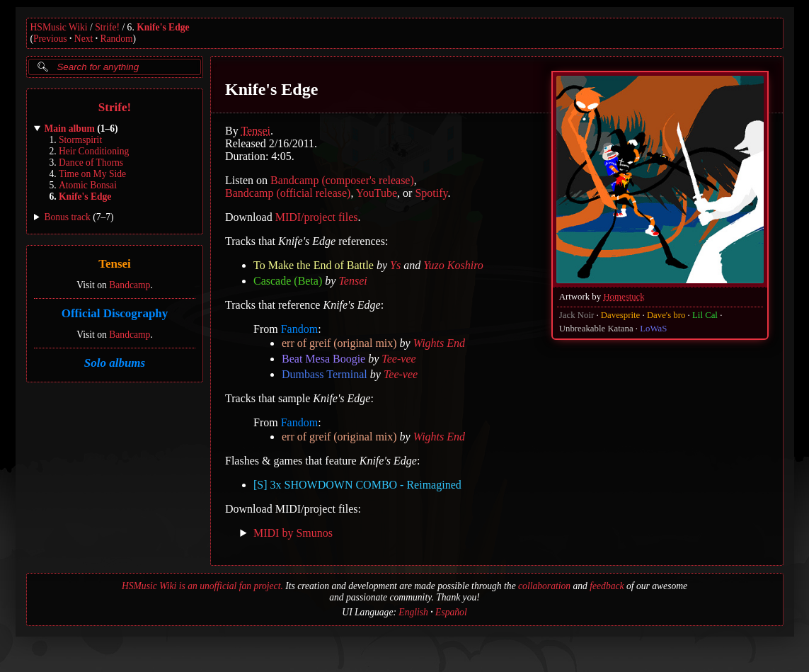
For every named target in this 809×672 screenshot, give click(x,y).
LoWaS (653, 329)
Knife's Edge (163, 27)
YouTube (376, 193)
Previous (50, 39)
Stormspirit (80, 140)
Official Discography (114, 313)
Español (451, 612)
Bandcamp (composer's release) (342, 180)
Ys (395, 265)
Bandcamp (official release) (288, 193)
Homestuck (624, 297)
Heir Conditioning (94, 151)
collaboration (544, 586)
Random (116, 39)
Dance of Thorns (91, 163)
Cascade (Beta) (288, 281)
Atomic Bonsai (88, 185)
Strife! (107, 27)
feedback (607, 586)
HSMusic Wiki (59, 27)
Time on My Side (92, 174)
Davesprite (620, 315)
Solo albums (114, 363)
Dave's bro (666, 315)
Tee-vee (398, 359)
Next (84, 39)
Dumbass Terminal (325, 374)
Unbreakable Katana (596, 329)
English (413, 612)
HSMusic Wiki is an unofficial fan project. (202, 586)
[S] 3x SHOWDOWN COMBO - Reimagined (357, 485)
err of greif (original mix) (339, 343)
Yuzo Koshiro (453, 265)
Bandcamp (130, 285)
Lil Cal (705, 315)
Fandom (299, 329)
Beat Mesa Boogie (323, 359)
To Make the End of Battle (314, 265)
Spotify (431, 193)
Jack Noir (576, 315)
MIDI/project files (316, 217)
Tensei (115, 264)
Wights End (438, 343)
